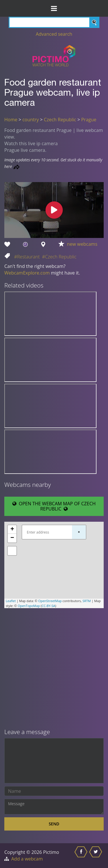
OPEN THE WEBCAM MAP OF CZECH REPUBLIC (54, 506)
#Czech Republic (59, 257)
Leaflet (11, 601)
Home (11, 120)
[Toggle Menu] (54, 8)
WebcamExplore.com (27, 273)
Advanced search (54, 34)
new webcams (82, 244)
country (31, 120)
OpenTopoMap (29, 606)
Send (54, 824)
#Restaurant (27, 257)
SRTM (87, 601)
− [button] (12, 538)
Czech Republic (60, 120)
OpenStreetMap (50, 601)
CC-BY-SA (48, 606)
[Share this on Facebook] (82, 856)
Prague (89, 120)
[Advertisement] (54, 669)
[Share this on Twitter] (96, 856)
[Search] (54, 22)
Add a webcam (27, 859)
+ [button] (12, 530)
